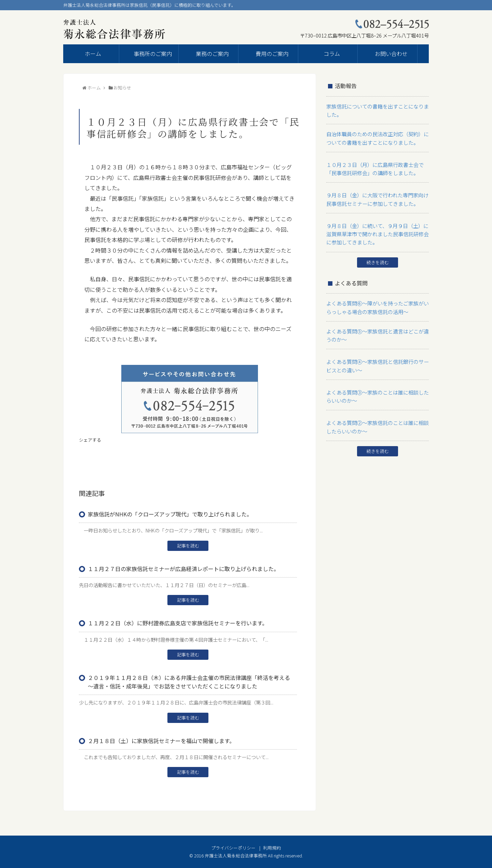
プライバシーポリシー (233, 848)
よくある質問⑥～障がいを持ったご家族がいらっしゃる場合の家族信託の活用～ (377, 296)
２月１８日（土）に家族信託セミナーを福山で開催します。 (161, 741)
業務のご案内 (212, 54)
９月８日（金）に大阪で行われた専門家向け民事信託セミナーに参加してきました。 (376, 193)
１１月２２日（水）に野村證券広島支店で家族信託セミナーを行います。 (178, 623)
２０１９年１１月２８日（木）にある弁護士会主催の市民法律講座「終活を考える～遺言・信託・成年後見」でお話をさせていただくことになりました (189, 682)
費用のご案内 (272, 54)
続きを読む (378, 252)
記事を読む (188, 546)
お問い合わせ (391, 54)
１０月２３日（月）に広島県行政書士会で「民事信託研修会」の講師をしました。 (377, 164)
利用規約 (272, 848)
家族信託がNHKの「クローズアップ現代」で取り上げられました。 (170, 514)
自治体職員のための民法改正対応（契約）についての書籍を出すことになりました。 (377, 135)
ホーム (93, 54)
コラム (332, 54)
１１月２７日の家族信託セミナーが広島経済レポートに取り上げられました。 (183, 569)
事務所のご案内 (153, 54)
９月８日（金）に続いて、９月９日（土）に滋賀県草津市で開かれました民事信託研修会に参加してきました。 (377, 225)
